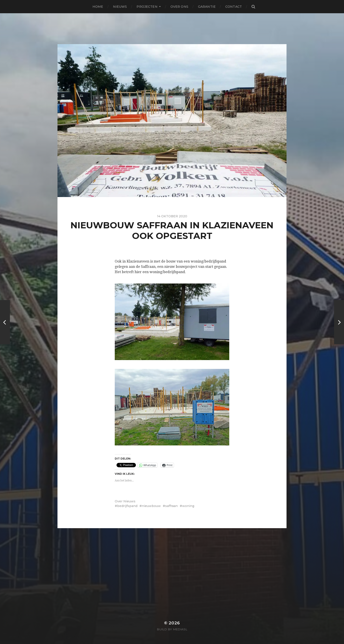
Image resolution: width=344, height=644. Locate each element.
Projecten (147, 7)
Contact (234, 7)
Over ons (179, 7)
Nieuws (120, 7)
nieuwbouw (151, 506)
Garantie (207, 7)
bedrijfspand (127, 506)
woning (188, 506)
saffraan (171, 506)
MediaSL (180, 629)
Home (98, 7)
